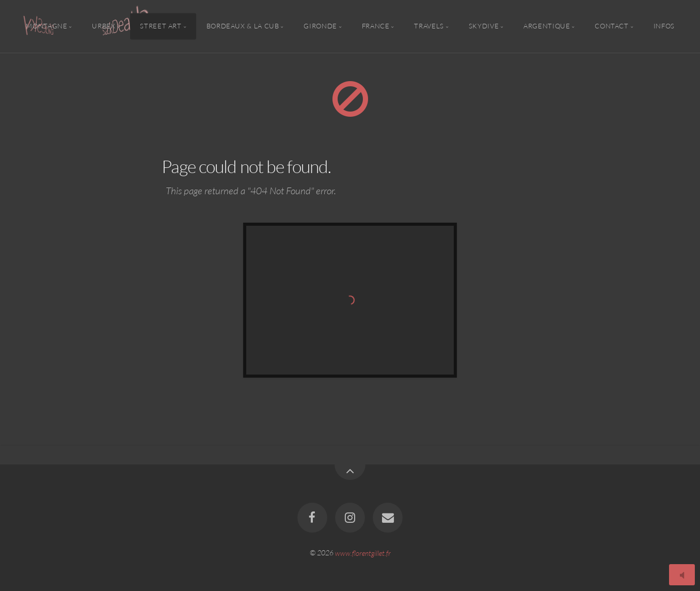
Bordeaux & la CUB (243, 26)
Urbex (104, 26)
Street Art (161, 26)
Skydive (484, 26)
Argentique (547, 26)
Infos (664, 26)
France (376, 26)
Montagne (46, 26)
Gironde (320, 26)
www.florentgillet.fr (363, 553)
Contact (611, 26)
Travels (429, 26)
